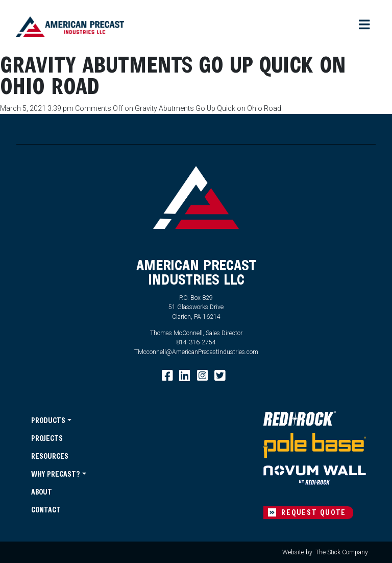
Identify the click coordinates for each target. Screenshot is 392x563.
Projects (47, 438)
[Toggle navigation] (365, 25)
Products (48, 420)
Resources (50, 456)
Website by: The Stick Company (325, 552)
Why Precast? (56, 474)
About (42, 492)
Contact (46, 510)
